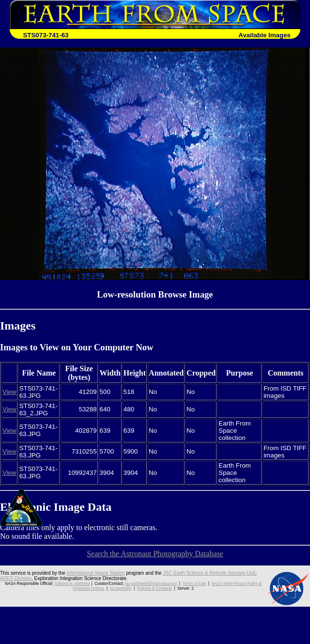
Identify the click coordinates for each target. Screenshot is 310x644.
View (9, 392)
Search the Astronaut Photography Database (155, 554)
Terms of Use (194, 583)
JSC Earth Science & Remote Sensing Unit (209, 573)
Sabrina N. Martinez (72, 583)
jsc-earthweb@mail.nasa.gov (151, 583)
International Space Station (95, 573)
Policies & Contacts (155, 588)
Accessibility (120, 588)
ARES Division (16, 578)
